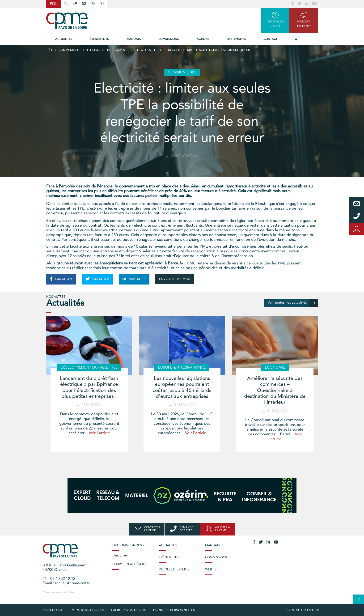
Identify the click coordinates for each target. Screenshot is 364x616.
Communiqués (70, 50)
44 (66, 4)
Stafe (70, 593)
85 (102, 4)
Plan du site (54, 610)
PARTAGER (61, 279)
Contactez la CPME (304, 610)
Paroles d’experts (174, 570)
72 (93, 4)
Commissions (216, 558)
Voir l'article (99, 433)
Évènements (99, 39)
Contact (271, 39)
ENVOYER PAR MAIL (175, 279)
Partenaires (236, 39)
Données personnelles (174, 610)
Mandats (134, 39)
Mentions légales (88, 610)
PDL (54, 4)
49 (75, 4)
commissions (169, 39)
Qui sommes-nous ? (128, 546)
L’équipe (120, 556)
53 (84, 4)
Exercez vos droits (129, 610)
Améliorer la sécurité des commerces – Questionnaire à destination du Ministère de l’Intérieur (275, 391)
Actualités (64, 39)
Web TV (211, 570)
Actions (203, 39)
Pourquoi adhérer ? (129, 564)
